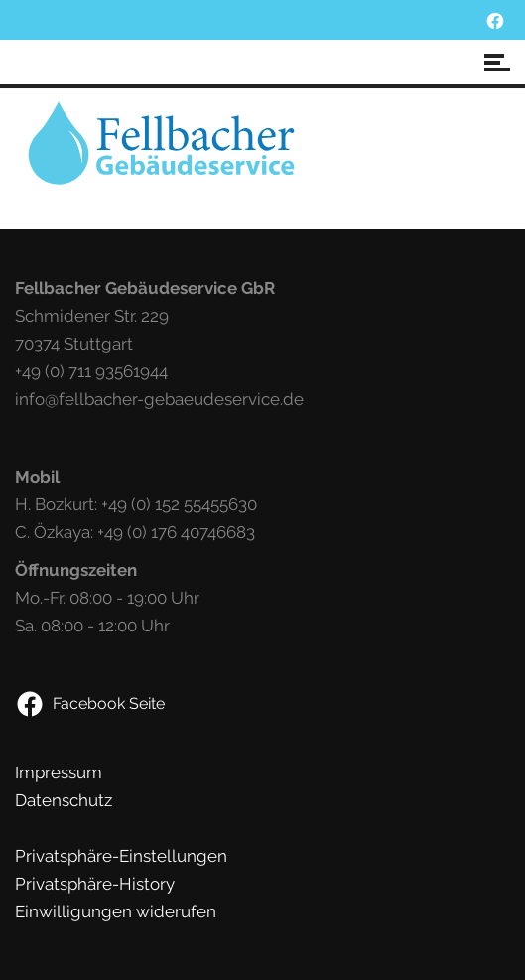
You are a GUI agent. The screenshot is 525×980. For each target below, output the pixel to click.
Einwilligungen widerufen (116, 911)
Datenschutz (64, 800)
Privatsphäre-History (95, 884)
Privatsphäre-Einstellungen (121, 856)
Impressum (59, 772)
